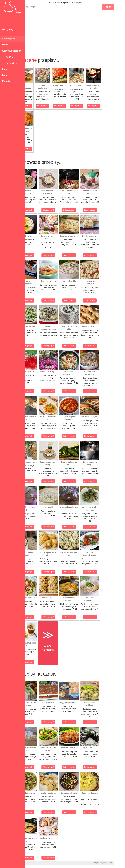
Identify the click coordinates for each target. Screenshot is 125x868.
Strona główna (9, 39)
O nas (5, 45)
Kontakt (6, 81)
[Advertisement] (75, 31)
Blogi (5, 75)
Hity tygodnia (9, 63)
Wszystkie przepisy (12, 51)
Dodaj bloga (8, 30)
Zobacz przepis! (35, 106)
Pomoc (6, 69)
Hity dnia (7, 57)
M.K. (122, 863)
